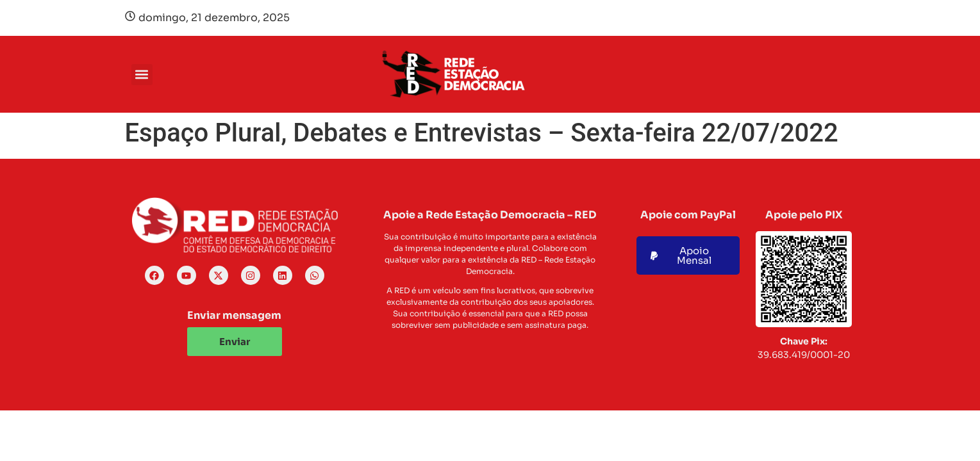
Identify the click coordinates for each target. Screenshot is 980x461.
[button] (142, 75)
